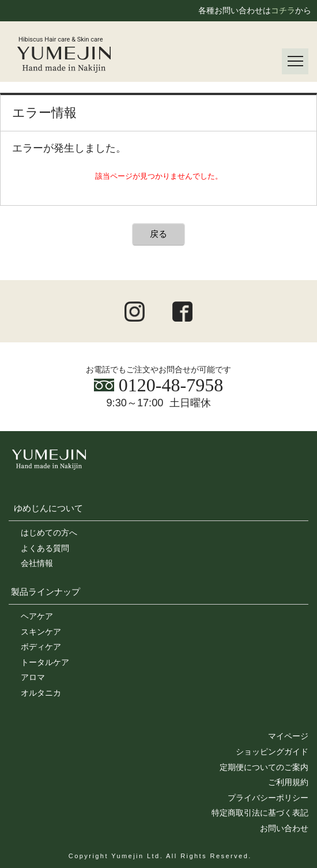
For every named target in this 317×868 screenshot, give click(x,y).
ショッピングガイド (272, 752)
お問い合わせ (284, 828)
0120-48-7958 (158, 385)
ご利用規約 (288, 782)
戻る (158, 234)
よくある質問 (45, 548)
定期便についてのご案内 (264, 767)
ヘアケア (37, 616)
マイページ (288, 736)
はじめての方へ (49, 533)
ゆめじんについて (48, 508)
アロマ (33, 677)
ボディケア (41, 647)
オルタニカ (41, 693)
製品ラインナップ (46, 592)
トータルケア (45, 662)
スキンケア (41, 632)
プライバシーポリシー (268, 798)
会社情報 (37, 563)
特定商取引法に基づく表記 (260, 813)
